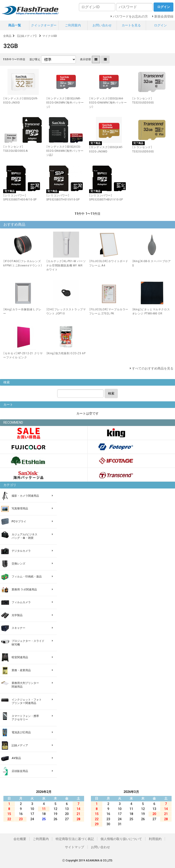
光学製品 (17, 615)
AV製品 (16, 758)
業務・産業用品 (21, 670)
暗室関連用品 (20, 657)
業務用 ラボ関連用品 (24, 590)
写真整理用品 (20, 509)
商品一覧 (15, 25)
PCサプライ (19, 521)
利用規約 (155, 839)
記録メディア (20, 745)
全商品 (7, 36)
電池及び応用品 (21, 732)
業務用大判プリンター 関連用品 (25, 685)
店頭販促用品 (20, 771)
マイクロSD (50, 36)
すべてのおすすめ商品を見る (153, 368)
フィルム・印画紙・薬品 (27, 577)
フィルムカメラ (21, 602)
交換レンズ (18, 564)
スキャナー (18, 628)
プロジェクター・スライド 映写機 (28, 643)
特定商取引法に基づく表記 (75, 839)
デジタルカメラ (21, 551)
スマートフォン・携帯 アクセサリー (25, 718)
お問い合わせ (102, 25)
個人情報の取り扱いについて (121, 839)
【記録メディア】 (27, 36)
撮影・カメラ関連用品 (25, 496)
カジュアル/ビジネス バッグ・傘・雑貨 (24, 536)
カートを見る (131, 25)
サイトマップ (75, 847)
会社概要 (20, 839)
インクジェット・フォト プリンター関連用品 (27, 701)
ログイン (160, 25)
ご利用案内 (73, 25)
